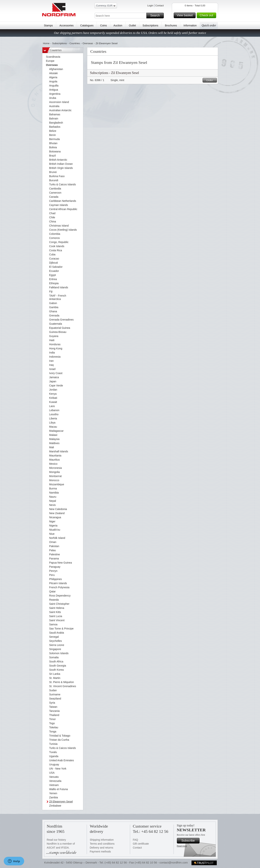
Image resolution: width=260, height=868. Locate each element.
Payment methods (100, 852)
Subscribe (190, 841)
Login (150, 6)
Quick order (209, 25)
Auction (118, 25)
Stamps (48, 25)
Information (190, 25)
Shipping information (102, 840)
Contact (160, 6)
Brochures (171, 25)
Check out (207, 15)
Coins (104, 25)
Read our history (56, 840)
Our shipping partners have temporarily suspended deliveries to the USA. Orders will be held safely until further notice (130, 33)
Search (156, 16)
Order (211, 80)
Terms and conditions (102, 844)
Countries (75, 43)
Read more (182, 846)
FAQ (136, 840)
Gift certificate (141, 844)
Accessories (67, 25)
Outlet (132, 25)
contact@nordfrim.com (174, 862)
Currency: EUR (106, 6)
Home (46, 43)
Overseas (88, 43)
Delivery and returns (102, 848)
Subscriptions (150, 25)
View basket (186, 15)
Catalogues (87, 25)
